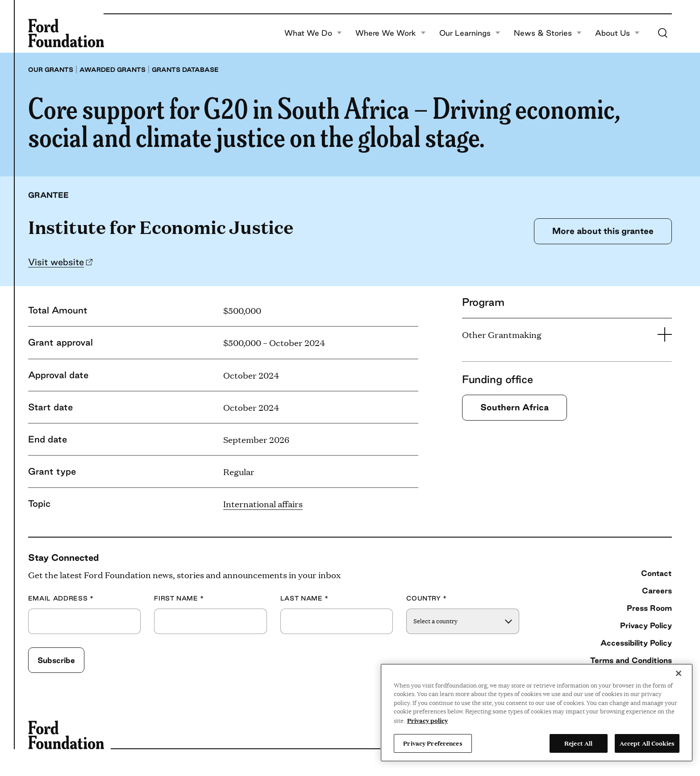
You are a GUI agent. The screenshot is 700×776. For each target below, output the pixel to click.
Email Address (61, 599)
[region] (537, 713)
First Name (179, 599)
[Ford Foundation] (66, 33)
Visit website (56, 262)
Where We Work (391, 33)
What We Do (313, 33)
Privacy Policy (646, 625)
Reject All (578, 743)
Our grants (51, 70)
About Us (617, 33)
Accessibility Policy (636, 643)
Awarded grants (112, 70)
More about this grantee (603, 231)
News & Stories (548, 33)
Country (427, 599)
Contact (656, 573)
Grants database (185, 70)
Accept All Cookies (647, 743)
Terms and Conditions (631, 660)
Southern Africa (515, 407)
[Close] (679, 673)
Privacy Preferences (433, 743)
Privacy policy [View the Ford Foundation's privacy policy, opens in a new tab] (427, 720)
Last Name (304, 599)
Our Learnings (470, 33)
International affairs (263, 504)
